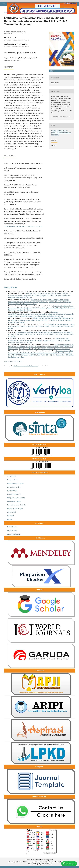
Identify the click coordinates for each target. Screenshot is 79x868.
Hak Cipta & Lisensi (14, 501)
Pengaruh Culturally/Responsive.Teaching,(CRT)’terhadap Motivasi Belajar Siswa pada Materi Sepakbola (41, 313)
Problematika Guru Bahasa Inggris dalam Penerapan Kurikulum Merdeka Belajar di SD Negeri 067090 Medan (39, 295)
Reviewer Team (13, 480)
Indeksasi (10, 516)
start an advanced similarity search (26, 366)
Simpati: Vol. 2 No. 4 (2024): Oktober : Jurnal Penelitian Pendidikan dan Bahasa (35, 316)
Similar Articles (11, 287)
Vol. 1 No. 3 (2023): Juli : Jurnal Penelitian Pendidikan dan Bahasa (43, 12)
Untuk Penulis (12, 530)
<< (5, 361)
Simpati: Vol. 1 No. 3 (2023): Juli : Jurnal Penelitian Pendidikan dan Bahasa (44, 349)
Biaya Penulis (12, 512)
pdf (54, 71)
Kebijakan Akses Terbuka (16, 498)
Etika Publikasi (12, 491)
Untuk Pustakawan (14, 534)
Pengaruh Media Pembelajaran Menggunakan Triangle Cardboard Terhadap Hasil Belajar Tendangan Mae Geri (39, 301)
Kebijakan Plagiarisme (15, 508)
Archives (13, 12)
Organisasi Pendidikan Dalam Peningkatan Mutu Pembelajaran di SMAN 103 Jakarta (41, 307)
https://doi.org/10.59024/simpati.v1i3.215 (22, 53)
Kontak (10, 519)
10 (19, 361)
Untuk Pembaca (13, 527)
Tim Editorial (12, 476)
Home (6, 12)
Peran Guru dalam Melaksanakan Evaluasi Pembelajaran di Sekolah (38, 340)
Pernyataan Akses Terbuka (17, 505)
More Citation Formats (60, 117)
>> (23, 361)
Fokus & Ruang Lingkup (15, 483)
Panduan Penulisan (14, 494)
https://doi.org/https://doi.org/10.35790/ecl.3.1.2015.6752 (23, 226)
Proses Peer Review (14, 487)
